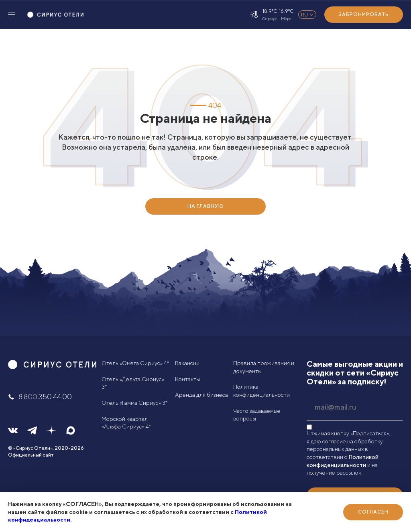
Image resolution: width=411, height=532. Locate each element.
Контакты (187, 379)
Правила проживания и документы (264, 367)
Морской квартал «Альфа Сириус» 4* (126, 423)
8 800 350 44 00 (40, 397)
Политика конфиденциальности (261, 391)
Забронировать (364, 14)
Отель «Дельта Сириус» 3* (133, 383)
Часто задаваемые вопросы (257, 415)
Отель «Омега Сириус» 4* (135, 363)
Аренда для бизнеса (201, 395)
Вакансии (187, 363)
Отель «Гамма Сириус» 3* (134, 403)
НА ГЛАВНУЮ (206, 206)
